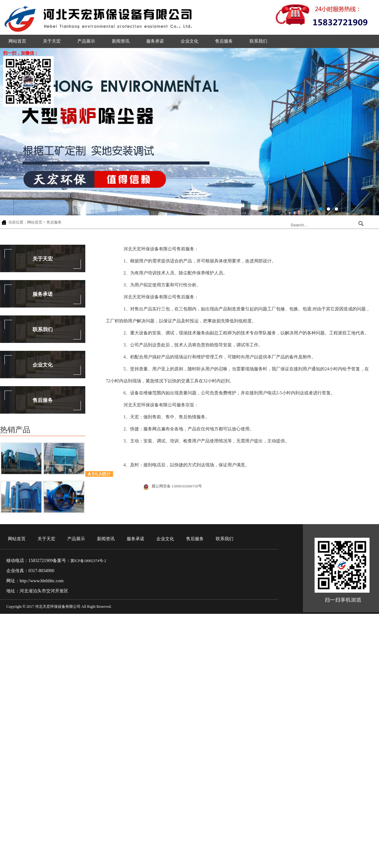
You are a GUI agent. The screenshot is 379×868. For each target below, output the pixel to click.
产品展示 (86, 41)
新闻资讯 (121, 41)
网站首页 (17, 41)
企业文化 (189, 41)
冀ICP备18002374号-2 (88, 561)
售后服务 (224, 41)
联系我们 (258, 41)
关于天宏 (52, 41)
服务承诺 (155, 41)
